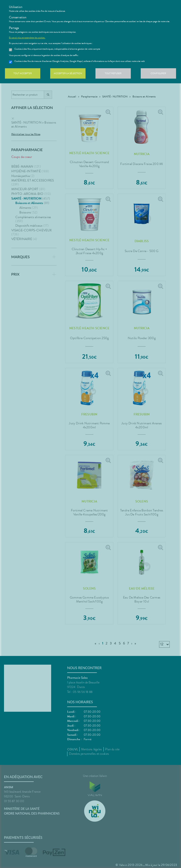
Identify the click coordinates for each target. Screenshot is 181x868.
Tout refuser (113, 73)
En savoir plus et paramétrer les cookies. (27, 38)
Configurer (158, 73)
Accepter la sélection (68, 73)
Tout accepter (23, 73)
